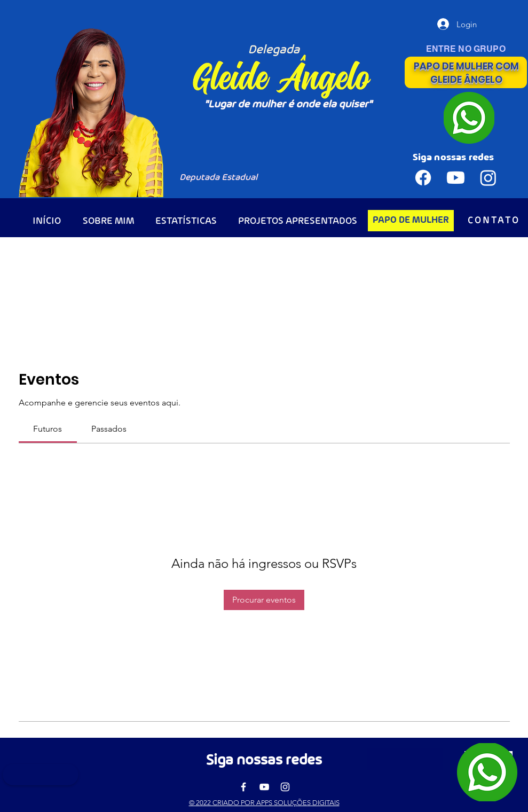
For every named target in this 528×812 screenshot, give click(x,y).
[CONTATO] (494, 221)
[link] (48, 429)
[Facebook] (243, 787)
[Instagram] (285, 787)
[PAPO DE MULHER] (411, 221)
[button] (405, 759)
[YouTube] (264, 787)
